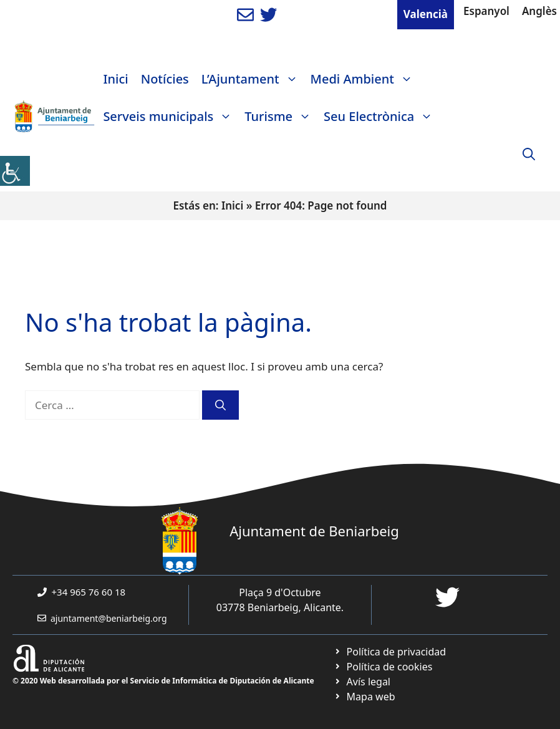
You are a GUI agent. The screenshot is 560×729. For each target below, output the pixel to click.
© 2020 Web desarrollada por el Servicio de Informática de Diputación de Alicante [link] (163, 681)
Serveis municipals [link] (171, 117)
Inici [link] (115, 79)
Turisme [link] (281, 117)
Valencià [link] (426, 14)
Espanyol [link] (486, 11)
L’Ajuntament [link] (253, 79)
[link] (15, 171)
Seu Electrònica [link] (381, 117)
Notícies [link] (165, 79)
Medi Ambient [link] (365, 79)
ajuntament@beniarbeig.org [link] (109, 618)
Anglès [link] (539, 11)
